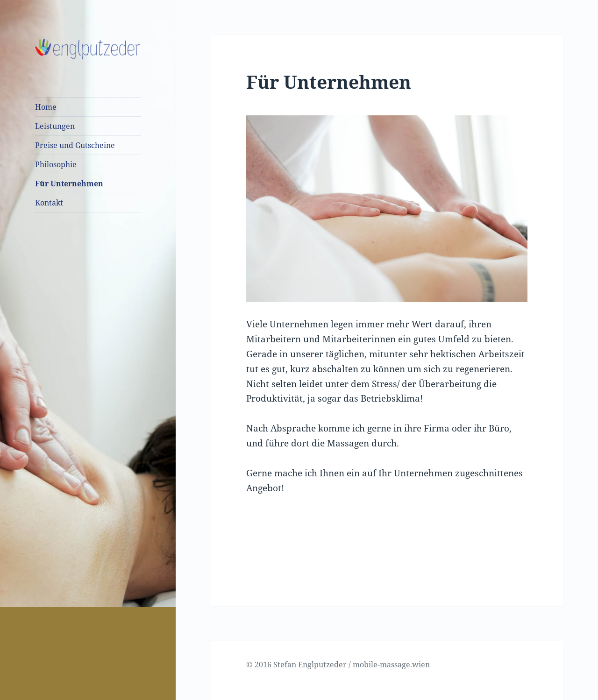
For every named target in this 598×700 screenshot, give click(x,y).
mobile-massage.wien (391, 665)
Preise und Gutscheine (75, 145)
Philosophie (56, 164)
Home (46, 107)
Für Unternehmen (69, 184)
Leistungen (55, 126)
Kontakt (49, 203)
